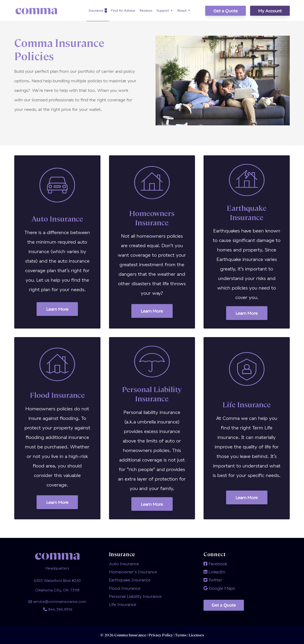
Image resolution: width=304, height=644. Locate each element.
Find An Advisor (123, 10)
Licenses (196, 635)
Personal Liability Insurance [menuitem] (135, 596)
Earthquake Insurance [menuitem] (130, 580)
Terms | (181, 635)
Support (163, 10)
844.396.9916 (57, 609)
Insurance (96, 10)
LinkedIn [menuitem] (214, 572)
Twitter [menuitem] (213, 580)
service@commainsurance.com (57, 601)
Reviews (146, 10)
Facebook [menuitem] (215, 564)
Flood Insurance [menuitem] (125, 588)
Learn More (57, 309)
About (182, 10)
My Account (270, 11)
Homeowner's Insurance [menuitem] (133, 572)
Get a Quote (226, 11)
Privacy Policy (161, 635)
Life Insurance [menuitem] (123, 604)
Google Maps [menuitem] (219, 588)
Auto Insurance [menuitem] (124, 564)
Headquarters (57, 568)
